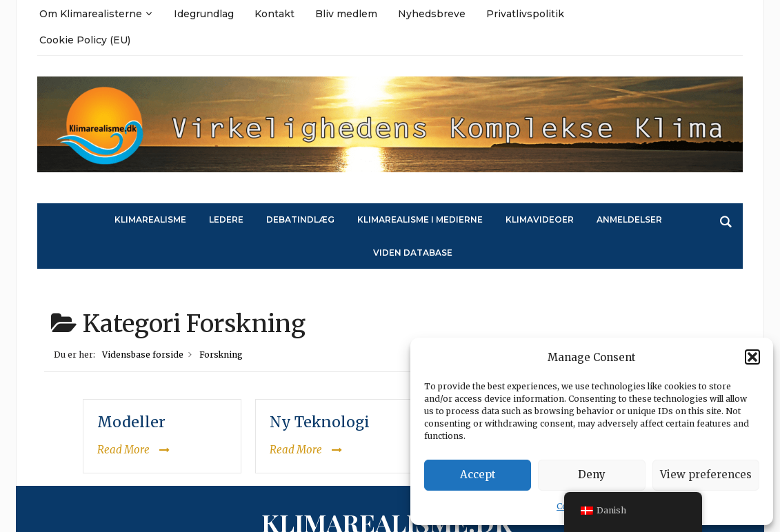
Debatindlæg (300, 219)
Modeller (131, 422)
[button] (752, 357)
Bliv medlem (346, 14)
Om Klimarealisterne (91, 14)
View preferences (706, 474)
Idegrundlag (204, 14)
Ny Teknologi (320, 422)
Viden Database (413, 253)
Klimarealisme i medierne (420, 219)
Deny (592, 474)
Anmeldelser (629, 219)
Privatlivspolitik (525, 14)
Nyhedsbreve (432, 14)
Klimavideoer (540, 219)
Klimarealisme (150, 219)
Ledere (226, 219)
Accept (478, 474)
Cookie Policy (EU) (85, 40)
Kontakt (274, 14)
